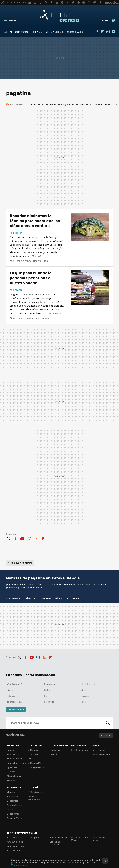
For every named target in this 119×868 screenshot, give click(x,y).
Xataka (10, 750)
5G (43, 104)
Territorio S (12, 780)
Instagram (108, 32)
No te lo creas (88, 684)
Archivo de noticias (22, 563)
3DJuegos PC (35, 763)
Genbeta (11, 772)
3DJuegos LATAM (36, 837)
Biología (48, 690)
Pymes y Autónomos (34, 798)
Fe (67, 598)
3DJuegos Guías (36, 767)
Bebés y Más (13, 814)
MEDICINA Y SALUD (20, 32)
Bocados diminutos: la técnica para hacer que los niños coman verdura (35, 220)
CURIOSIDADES (75, 32)
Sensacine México (59, 837)
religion (59, 598)
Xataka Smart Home (17, 763)
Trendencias (13, 796)
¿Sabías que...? (31, 598)
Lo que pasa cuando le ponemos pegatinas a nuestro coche (31, 278)
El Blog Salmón (35, 792)
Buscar (108, 723)
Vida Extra (33, 754)
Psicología (16, 233)
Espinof (53, 754)
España (93, 104)
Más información (19, 865)
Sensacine (55, 750)
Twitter (9, 538)
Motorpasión (99, 750)
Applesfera (12, 767)
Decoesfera (13, 801)
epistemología (14, 702)
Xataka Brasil (13, 850)
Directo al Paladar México (80, 839)
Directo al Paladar (80, 750)
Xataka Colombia (15, 842)
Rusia (82, 104)
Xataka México (14, 837)
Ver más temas (16, 709)
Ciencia (34, 104)
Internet (53, 104)
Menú (12, 20)
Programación (68, 104)
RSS (36, 538)
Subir (104, 735)
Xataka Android (14, 759)
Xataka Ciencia (60, 16)
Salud (84, 690)
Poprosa (11, 809)
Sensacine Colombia (55, 843)
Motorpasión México (99, 839)
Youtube (113, 32)
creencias (49, 702)
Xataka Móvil (13, 754)
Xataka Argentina (15, 846)
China (104, 104)
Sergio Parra (24, 261)
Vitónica (11, 792)
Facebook (97, 32)
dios (84, 702)
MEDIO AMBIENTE (55, 32)
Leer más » (37, 256)
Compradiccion (14, 805)
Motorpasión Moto (101, 754)
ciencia (76, 598)
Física (10, 690)
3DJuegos (33, 750)
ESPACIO (38, 32)
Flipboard (103, 32)
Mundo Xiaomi (14, 776)
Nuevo (106, 20)
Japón (114, 104)
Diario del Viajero (15, 818)
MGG (31, 759)
